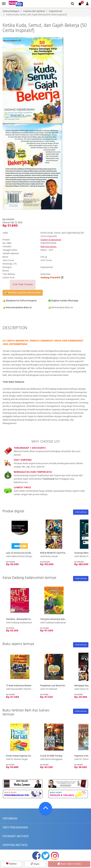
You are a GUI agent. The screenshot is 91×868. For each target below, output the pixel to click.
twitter (45, 856)
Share (35, 864)
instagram (55, 856)
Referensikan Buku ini (60, 308)
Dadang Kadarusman (51, 240)
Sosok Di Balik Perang (51, 756)
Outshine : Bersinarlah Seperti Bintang (25, 619)
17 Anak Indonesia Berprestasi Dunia (24, 686)
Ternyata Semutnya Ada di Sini (56, 619)
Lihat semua (81, 512)
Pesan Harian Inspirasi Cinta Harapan (24, 756)
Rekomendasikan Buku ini (17, 308)
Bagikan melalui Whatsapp (63, 301)
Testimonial (48, 479)
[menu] (4, 4)
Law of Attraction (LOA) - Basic (22, 553)
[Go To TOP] (45, 808)
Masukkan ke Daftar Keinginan (20, 301)
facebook (36, 856)
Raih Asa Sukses (49, 247)
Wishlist (11, 864)
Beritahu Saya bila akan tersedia (23, 293)
